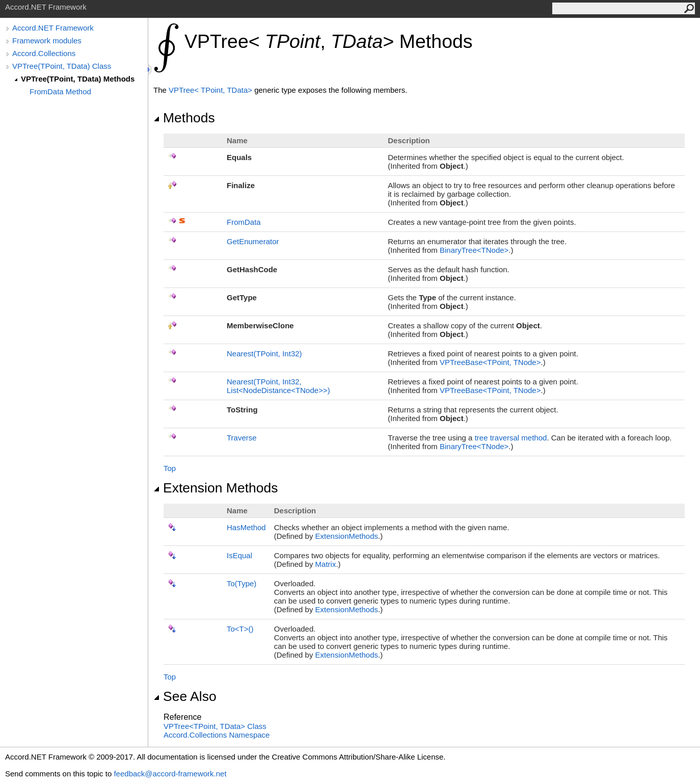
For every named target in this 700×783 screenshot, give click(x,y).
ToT (240, 629)
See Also (185, 696)
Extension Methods (216, 488)
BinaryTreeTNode (474, 250)
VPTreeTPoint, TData (211, 90)
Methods (184, 118)
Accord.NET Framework (53, 28)
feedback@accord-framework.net (170, 774)
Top (170, 468)
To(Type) (241, 583)
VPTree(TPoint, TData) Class (62, 66)
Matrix (326, 564)
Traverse (242, 438)
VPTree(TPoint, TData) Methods (78, 79)
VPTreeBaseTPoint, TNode (490, 362)
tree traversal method (511, 438)
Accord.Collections (44, 53)
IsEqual (239, 555)
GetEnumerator (253, 241)
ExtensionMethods (347, 536)
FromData (244, 222)
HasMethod (246, 527)
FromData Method (60, 92)
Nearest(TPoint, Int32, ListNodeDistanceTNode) (278, 386)
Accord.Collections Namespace (217, 735)
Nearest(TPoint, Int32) (264, 354)
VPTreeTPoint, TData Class (215, 726)
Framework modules (47, 41)
